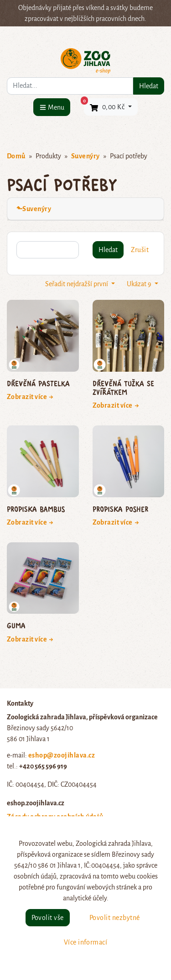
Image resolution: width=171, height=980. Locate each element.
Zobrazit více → (30, 397)
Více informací (86, 942)
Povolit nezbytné (115, 918)
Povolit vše (48, 918)
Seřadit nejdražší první (77, 284)
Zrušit (140, 250)
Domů (16, 156)
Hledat (149, 86)
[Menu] (52, 107)
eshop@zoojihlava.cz (62, 755)
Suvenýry (85, 156)
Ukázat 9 (140, 284)
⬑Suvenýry (34, 209)
